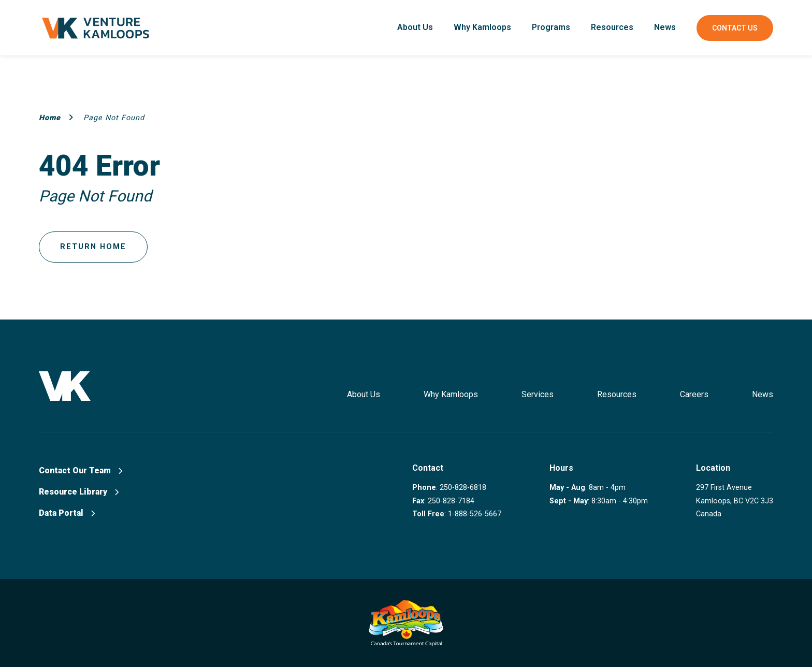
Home (56, 118)
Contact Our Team (81, 470)
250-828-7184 (451, 501)
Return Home (93, 247)
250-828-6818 (463, 488)
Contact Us (735, 28)
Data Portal (67, 513)
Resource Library (79, 492)
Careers (694, 394)
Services (538, 394)
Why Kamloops (482, 27)
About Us (415, 27)
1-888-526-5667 (475, 514)
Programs (551, 27)
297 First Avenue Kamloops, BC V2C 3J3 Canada (735, 501)
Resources (612, 27)
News (665, 27)
